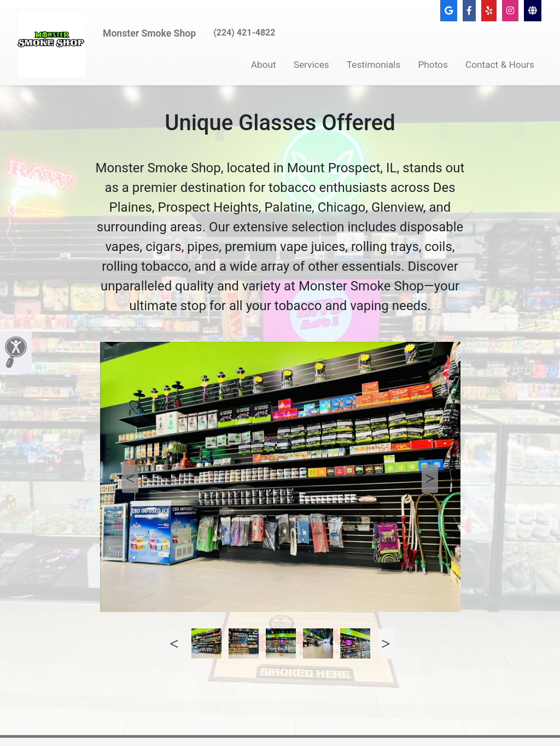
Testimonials (374, 65)
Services (311, 65)
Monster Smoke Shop (149, 33)
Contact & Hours (500, 65)
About (264, 65)
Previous (130, 479)
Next (430, 479)
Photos (433, 65)
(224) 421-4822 (244, 33)
